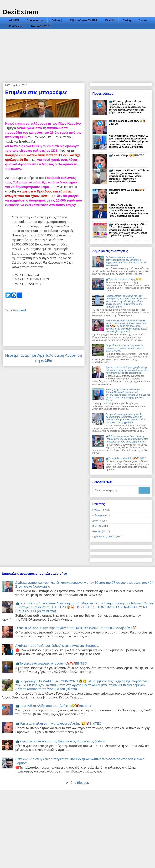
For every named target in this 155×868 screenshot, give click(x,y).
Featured (19, 310)
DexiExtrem (20, 12)
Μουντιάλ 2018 (40, 26)
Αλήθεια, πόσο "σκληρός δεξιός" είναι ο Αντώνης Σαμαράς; (57, 646)
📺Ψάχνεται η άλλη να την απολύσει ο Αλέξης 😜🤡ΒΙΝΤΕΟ (58, 724)
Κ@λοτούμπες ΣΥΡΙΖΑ (84, 20)
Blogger (83, 783)
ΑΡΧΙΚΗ (14, 20)
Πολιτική (57, 20)
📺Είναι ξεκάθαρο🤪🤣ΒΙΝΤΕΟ (127, 155)
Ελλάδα (110, 20)
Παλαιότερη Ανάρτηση (63, 355)
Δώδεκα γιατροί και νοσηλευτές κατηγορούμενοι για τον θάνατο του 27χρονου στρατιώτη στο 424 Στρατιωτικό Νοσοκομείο (127, 261)
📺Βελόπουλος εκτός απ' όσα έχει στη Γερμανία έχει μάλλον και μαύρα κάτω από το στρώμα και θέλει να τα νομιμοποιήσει (127, 439)
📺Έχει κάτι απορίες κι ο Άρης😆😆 (124, 279)
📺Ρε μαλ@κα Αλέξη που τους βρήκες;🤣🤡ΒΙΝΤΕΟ (53, 706)
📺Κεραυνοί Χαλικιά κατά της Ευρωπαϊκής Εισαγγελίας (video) (60, 741)
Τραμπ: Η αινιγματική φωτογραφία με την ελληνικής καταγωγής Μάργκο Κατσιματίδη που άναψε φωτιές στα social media (127, 370)
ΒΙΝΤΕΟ (97, 526)
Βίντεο (143, 20)
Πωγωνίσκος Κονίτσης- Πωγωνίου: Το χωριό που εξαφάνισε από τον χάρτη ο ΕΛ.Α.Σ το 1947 (125, 348)
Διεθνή (127, 20)
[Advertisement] (77, 53)
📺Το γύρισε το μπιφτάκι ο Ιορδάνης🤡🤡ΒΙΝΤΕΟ (51, 663)
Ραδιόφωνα (16, 26)
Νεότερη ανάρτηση (21, 355)
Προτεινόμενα (35, 20)
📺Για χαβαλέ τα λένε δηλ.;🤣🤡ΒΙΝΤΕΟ (126, 458)
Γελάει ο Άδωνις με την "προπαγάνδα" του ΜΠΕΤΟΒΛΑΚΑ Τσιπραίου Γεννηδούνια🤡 (76, 628)
